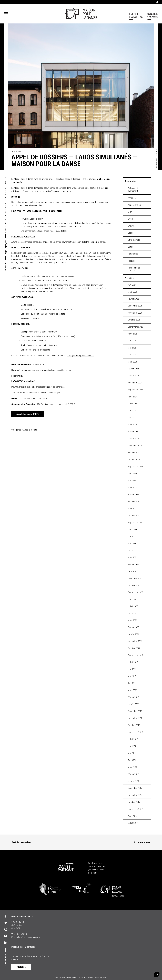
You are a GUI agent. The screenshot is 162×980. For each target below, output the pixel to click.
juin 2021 (132, 536)
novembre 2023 (135, 453)
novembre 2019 (135, 641)
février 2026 (133, 299)
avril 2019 (132, 683)
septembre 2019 (135, 655)
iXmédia (105, 978)
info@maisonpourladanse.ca (27, 937)
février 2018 (133, 774)
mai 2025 (132, 348)
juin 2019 (132, 669)
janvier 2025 (134, 376)
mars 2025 (133, 362)
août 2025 (132, 334)
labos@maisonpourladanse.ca (81, 355)
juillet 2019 (133, 662)
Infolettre (21, 967)
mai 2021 (132, 543)
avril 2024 (132, 418)
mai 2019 (132, 676)
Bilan (130, 212)
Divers (131, 219)
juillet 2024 (133, 404)
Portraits (132, 261)
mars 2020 (133, 620)
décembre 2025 (135, 306)
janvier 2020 (134, 634)
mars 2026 (133, 292)
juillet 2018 (133, 739)
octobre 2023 (134, 460)
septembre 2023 (135, 467)
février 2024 (133, 432)
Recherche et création (134, 269)
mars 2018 (133, 767)
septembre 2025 (135, 327)
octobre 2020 (134, 585)
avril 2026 (132, 285)
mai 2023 (132, 481)
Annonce (132, 198)
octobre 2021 (134, 515)
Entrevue (132, 226)
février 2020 (133, 627)
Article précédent (21, 842)
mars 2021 (133, 557)
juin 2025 (132, 341)
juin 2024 (132, 411)
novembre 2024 (135, 383)
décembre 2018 (135, 711)
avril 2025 (132, 355)
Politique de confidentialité (23, 947)
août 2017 (132, 816)
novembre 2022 (135, 501)
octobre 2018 (134, 725)
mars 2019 (133, 690)
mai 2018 (132, 753)
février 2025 (133, 369)
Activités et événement (133, 189)
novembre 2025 (135, 313)
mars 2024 (133, 425)
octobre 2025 (134, 320)
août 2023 (132, 474)
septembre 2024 (135, 390)
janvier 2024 (134, 439)
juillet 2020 (133, 606)
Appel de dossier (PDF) (28, 414)
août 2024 (132, 397)
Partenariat (133, 254)
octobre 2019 (134, 648)
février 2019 (133, 697)
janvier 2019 (134, 704)
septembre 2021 (135, 523)
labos (131, 233)
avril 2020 (132, 613)
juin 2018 (132, 746)
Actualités (6, 266)
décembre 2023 (135, 446)
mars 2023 (133, 488)
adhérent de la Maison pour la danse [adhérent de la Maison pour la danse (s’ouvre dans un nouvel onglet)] (89, 242)
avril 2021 (132, 550)
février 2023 (133, 495)
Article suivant (142, 842)
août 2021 (132, 529)
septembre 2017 (135, 809)
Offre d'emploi (134, 240)
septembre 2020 (135, 592)
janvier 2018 (134, 781)
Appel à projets (6, 247)
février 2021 (133, 564)
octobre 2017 (134, 802)
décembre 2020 (135, 578)
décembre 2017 (135, 788)
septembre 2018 (135, 732)
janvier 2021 (134, 571)
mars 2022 (133, 509)
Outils (130, 247)
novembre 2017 (135, 795)
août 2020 (132, 599)
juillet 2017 (133, 823)
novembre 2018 (135, 718)
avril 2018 (132, 760)
